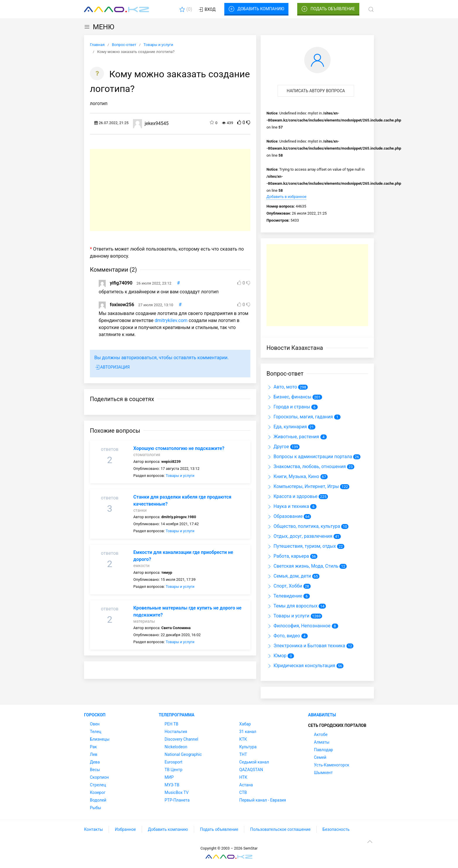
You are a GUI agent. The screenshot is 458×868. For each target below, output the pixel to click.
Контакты (93, 829)
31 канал (248, 732)
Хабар (245, 724)
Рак (93, 747)
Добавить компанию (256, 9)
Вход (207, 10)
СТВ (243, 792)
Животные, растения (293, 437)
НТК (243, 777)
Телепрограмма (177, 715)
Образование (284, 516)
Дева (95, 762)
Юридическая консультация (301, 666)
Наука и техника (288, 506)
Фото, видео (283, 636)
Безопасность (336, 829)
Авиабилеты (322, 715)
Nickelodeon (176, 747)
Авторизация (112, 367)
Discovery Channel (181, 739)
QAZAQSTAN (251, 770)
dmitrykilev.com (171, 320)
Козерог (98, 792)
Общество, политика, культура (303, 526)
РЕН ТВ (171, 724)
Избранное (125, 829)
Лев (94, 754)
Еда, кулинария (287, 427)
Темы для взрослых (292, 606)
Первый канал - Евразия (263, 800)
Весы (95, 770)
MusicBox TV (177, 792)
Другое (278, 447)
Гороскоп (95, 715)
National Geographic (183, 754)
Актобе (321, 735)
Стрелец (98, 785)
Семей (320, 757)
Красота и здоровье (292, 496)
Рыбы (95, 808)
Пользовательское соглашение (280, 829)
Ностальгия (176, 732)
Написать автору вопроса (316, 91)
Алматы (322, 742)
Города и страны (288, 407)
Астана (246, 785)
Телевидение (284, 596)
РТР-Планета (177, 800)
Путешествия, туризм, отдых (301, 546)
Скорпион (99, 777)
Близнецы (100, 739)
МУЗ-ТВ (172, 785)
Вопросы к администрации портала (309, 457)
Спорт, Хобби (284, 586)
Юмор (276, 656)
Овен (95, 724)
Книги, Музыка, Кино (293, 476)
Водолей (98, 800)
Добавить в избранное (286, 197)
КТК (243, 739)
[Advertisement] (170, 190)
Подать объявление (328, 9)
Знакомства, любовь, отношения (306, 466)
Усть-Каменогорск (332, 765)
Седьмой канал (254, 762)
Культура (248, 747)
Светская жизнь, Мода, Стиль (302, 566)
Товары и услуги (180, 476)
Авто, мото (282, 387)
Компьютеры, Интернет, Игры (303, 486)
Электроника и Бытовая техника (306, 646)
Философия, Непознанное (299, 626)
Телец (96, 732)
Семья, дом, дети (289, 576)
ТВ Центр (174, 770)
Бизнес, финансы (289, 397)
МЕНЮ (99, 27)
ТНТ (243, 754)
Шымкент (323, 773)
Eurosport (174, 762)
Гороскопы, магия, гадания (300, 417)
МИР (169, 777)
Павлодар (323, 750)
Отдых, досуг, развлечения (299, 536)
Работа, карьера (288, 556)
